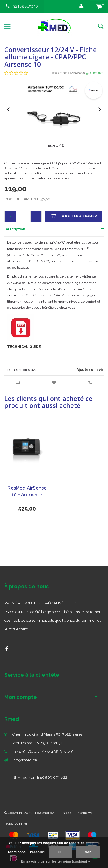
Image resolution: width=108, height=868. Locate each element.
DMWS (10, 824)
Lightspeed (64, 813)
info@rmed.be (25, 760)
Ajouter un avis (90, 370)
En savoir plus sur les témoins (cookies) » (55, 861)
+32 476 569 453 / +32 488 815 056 (43, 752)
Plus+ (23, 824)
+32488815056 (22, 6)
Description (15, 229)
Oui (61, 852)
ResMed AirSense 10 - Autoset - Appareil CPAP (27, 492)
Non (88, 852)
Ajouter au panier (74, 216)
